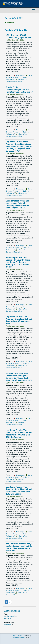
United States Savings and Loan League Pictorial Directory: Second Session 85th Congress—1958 (17, 204)
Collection (8, 618)
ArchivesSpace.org (19, 638)
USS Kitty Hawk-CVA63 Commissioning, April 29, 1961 (19, 36)
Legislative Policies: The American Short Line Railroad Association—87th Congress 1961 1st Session (19, 434)
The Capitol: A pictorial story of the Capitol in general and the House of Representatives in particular (19, 547)
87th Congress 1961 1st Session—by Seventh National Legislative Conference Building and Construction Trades (19, 262)
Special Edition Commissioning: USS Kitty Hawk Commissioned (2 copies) (19, 90)
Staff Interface (18, 636)
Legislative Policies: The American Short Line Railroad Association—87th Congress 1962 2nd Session (19, 490)
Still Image (8, 625)
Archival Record (10, 616)
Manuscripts (20, 75)
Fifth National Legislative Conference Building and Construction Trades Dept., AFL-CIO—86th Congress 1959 (19, 377)
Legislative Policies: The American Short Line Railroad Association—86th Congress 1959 (19, 320)
